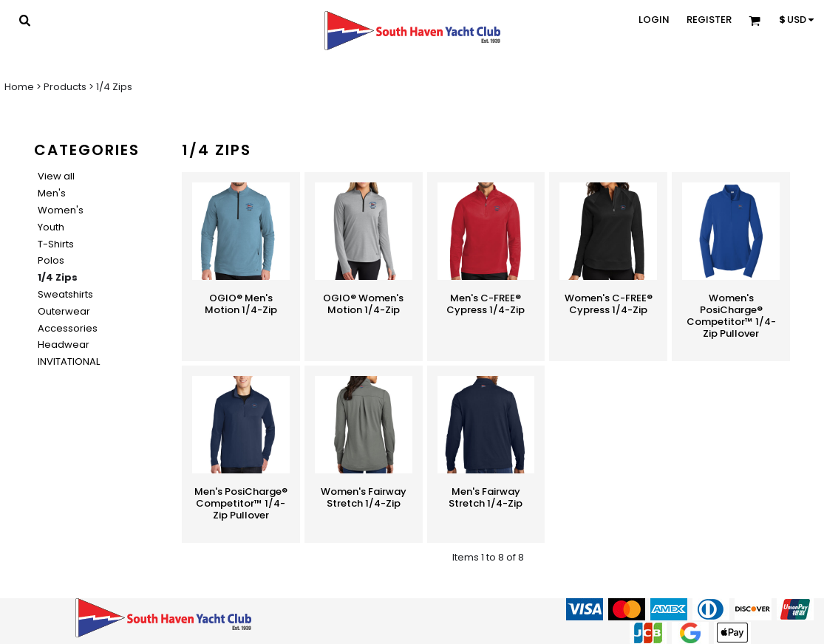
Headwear (64, 345)
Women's (61, 210)
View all (56, 176)
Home (19, 87)
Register (709, 20)
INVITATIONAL (69, 362)
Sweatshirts (65, 294)
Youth (51, 227)
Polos (51, 260)
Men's (52, 193)
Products (65, 87)
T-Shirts (56, 244)
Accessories (68, 328)
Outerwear (64, 311)
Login (654, 20)
